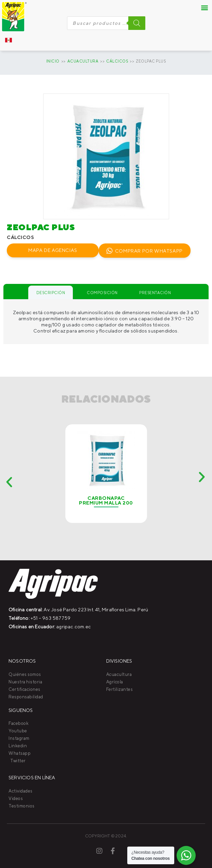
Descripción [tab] (51, 293)
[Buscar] (137, 23)
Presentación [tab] (155, 293)
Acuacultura (83, 61)
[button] (205, 7)
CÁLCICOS (117, 61)
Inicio (53, 61)
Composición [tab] (102, 293)
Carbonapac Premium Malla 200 (106, 500)
